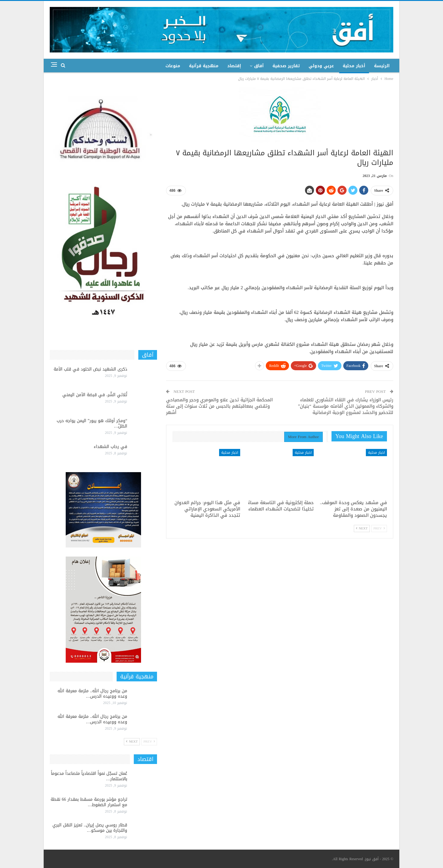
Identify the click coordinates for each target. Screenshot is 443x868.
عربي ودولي (321, 66)
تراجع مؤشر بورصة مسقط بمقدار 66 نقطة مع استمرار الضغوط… (89, 802)
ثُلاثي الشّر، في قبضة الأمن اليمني (95, 395)
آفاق (259, 66)
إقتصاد (234, 66)
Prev (379, 528)
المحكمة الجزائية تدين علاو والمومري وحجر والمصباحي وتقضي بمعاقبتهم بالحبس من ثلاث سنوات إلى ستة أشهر (219, 406)
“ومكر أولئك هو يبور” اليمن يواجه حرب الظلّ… (92, 423)
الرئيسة (382, 66)
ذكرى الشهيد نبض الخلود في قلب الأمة (90, 369)
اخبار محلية (376, 453)
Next (362, 528)
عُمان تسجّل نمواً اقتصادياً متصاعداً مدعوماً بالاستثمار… (89, 776)
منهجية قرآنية (204, 66)
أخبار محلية (354, 66)
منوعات (173, 66)
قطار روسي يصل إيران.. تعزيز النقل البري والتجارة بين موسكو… (90, 828)
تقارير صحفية (286, 66)
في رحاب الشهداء (110, 447)
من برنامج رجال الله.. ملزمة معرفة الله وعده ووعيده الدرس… (92, 694)
